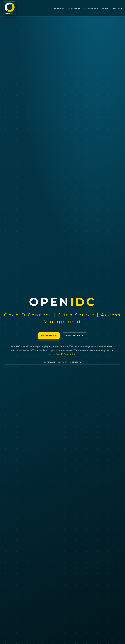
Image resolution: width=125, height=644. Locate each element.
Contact (117, 8)
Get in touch (49, 336)
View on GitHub (74, 336)
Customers (91, 8)
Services (59, 8)
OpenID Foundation (66, 354)
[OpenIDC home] (10, 8)
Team (105, 8)
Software (74, 8)
